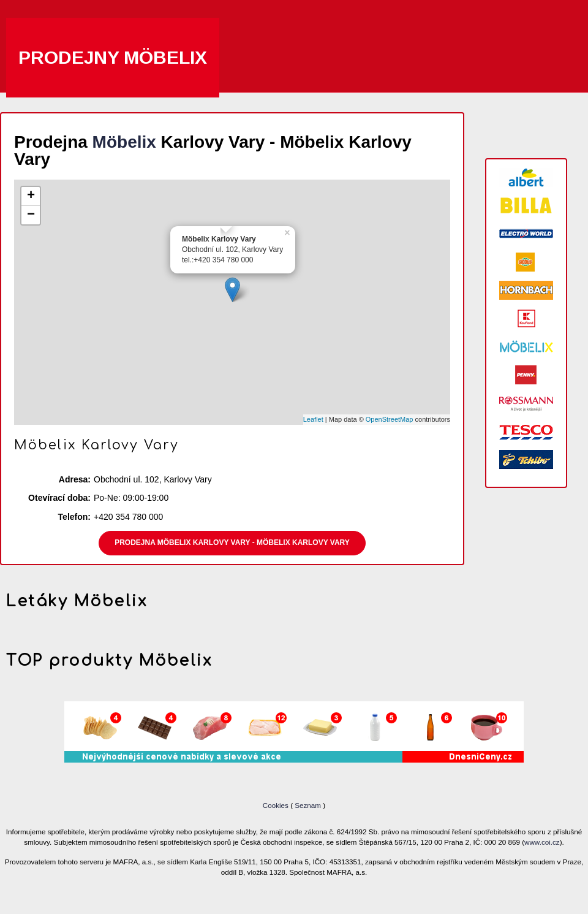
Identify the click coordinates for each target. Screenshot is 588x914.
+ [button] (31, 196)
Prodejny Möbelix (113, 57)
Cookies (277, 805)
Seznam (308, 805)
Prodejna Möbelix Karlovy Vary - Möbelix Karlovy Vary (232, 543)
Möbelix (124, 142)
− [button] (31, 215)
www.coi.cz (542, 842)
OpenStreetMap (390, 419)
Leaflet (313, 419)
